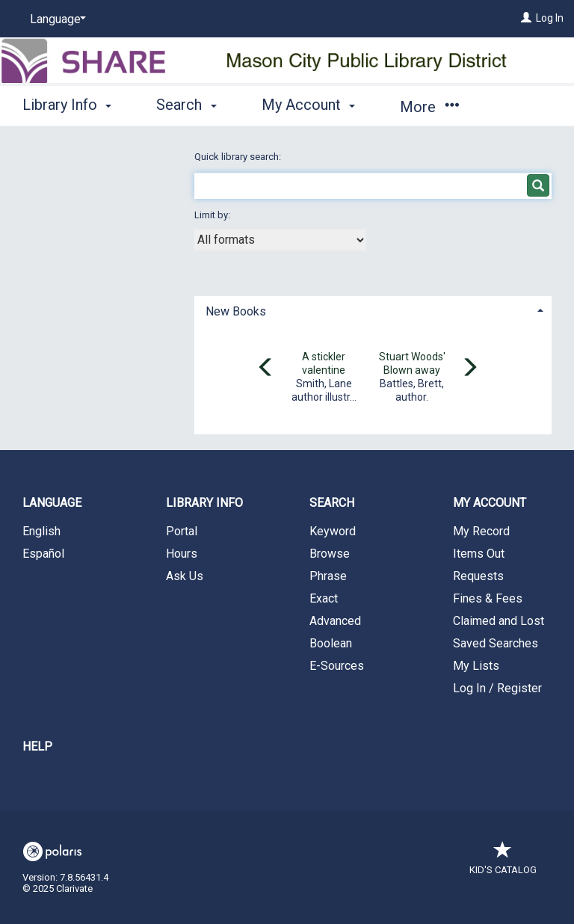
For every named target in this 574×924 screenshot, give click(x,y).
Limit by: (213, 215)
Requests (478, 576)
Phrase (328, 576)
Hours (182, 554)
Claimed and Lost (499, 621)
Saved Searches (496, 643)
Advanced (335, 621)
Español (43, 554)
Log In (550, 18)
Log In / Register (497, 688)
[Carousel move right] (469, 369)
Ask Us (185, 576)
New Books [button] (236, 311)
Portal (182, 531)
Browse (330, 554)
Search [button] (186, 105)
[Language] (55, 19)
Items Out (479, 554)
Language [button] (52, 503)
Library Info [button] (67, 105)
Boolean (331, 643)
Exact (324, 598)
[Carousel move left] (266, 369)
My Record (481, 531)
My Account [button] (308, 105)
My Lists (476, 666)
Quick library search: (239, 157)
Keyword (333, 531)
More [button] (429, 107)
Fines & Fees (488, 598)
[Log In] (526, 18)
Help (37, 746)
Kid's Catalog (503, 862)
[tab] (373, 310)
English (41, 531)
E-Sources (337, 666)
